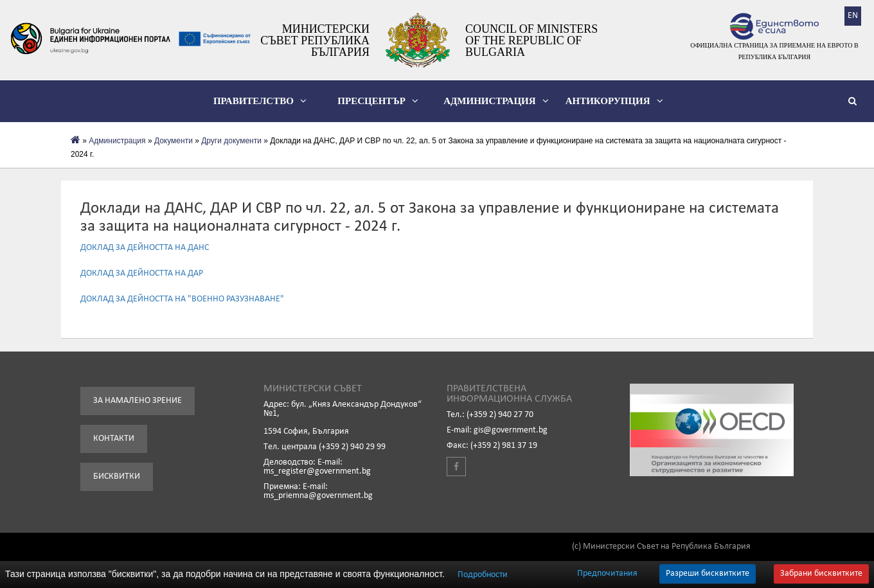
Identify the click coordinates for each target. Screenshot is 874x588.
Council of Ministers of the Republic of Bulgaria (531, 40)
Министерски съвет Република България (315, 40)
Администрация (496, 101)
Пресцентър (378, 101)
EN (853, 16)
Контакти (114, 439)
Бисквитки (117, 477)
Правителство (260, 101)
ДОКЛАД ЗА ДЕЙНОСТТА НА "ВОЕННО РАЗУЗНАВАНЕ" (182, 299)
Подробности (483, 575)
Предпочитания (607, 574)
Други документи (231, 141)
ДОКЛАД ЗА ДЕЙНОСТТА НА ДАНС (145, 248)
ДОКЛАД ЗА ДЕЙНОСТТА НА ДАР (142, 273)
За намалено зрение (138, 401)
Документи (174, 141)
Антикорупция (614, 101)
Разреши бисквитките (708, 574)
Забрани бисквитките (821, 574)
